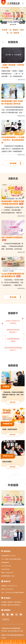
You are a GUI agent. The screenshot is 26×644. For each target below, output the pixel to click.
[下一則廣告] (5, 23)
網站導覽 (4, 605)
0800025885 (5, 569)
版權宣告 (11, 602)
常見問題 (4, 602)
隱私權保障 (18, 602)
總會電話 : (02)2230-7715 (9, 586)
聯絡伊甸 (17, 605)
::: (3, 42)
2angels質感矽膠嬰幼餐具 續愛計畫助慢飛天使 (13, 275)
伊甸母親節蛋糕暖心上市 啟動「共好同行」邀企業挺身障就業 (13, 140)
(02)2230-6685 (6, 566)
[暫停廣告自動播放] (23, 23)
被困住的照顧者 (7, 462)
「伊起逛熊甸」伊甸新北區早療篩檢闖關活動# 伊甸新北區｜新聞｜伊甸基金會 (13, 395)
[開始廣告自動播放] (21, 23)
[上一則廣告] (3, 23)
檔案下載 (11, 605)
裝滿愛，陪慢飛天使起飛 (10, 429)
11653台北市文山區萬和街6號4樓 (14, 592)
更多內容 (13, 402)
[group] (13, 15)
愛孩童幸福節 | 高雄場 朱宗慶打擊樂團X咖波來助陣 (13, 202)
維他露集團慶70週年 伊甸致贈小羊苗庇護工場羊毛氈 (12, 102)
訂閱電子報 (6, 619)
